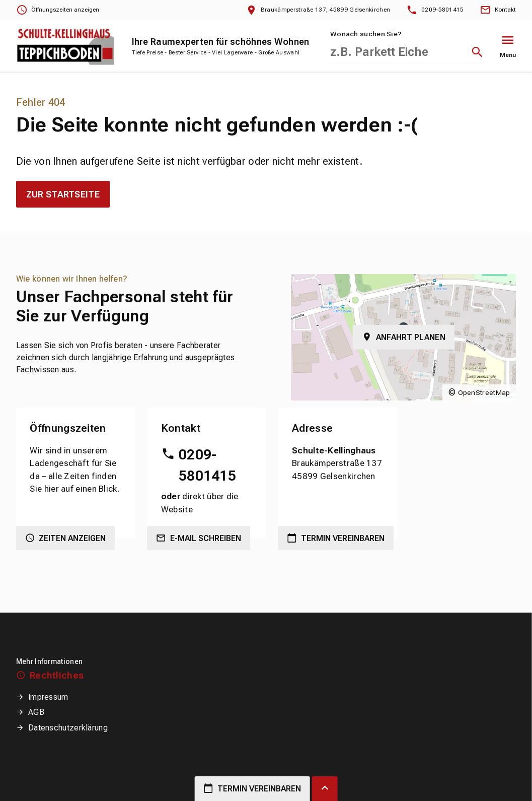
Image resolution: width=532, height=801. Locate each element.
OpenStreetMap (484, 392)
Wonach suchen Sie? (366, 34)
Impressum (48, 697)
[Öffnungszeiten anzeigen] (58, 10)
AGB (36, 712)
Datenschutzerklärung (68, 728)
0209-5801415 (207, 465)
